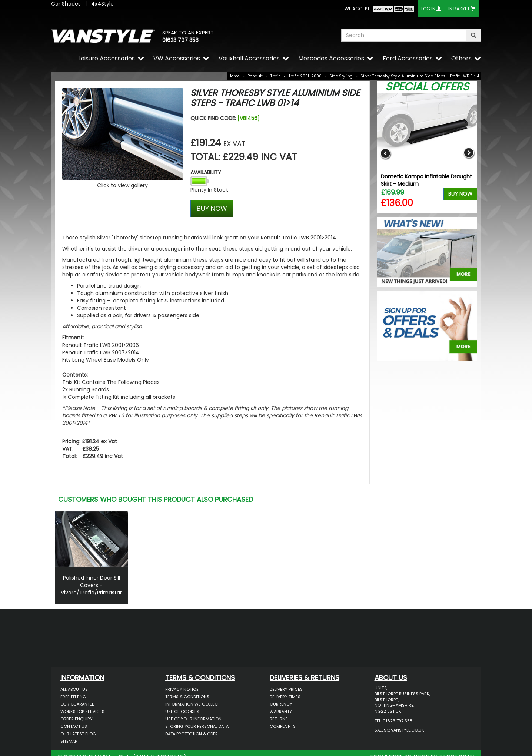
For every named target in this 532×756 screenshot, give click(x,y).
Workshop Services (82, 712)
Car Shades (66, 4)
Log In (428, 9)
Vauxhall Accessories (249, 58)
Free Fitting (73, 697)
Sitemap (69, 741)
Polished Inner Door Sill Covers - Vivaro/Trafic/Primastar (91, 585)
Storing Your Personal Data (197, 726)
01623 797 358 (180, 40)
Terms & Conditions (187, 697)
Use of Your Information (193, 719)
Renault (255, 76)
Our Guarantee (77, 704)
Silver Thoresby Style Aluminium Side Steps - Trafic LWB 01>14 (420, 76)
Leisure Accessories (107, 58)
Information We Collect (193, 704)
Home (234, 76)
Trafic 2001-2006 (305, 76)
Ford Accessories (408, 58)
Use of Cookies (182, 712)
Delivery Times (285, 697)
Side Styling (341, 76)
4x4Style (102, 4)
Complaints (283, 726)
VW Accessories (177, 58)
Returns (279, 719)
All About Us (74, 689)
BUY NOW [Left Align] (212, 208)
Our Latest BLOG (78, 734)
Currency (281, 704)
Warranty (281, 712)
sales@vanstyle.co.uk (399, 730)
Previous (385, 153)
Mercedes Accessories (331, 58)
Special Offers (427, 87)
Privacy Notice (182, 689)
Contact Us (74, 726)
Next (469, 153)
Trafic (276, 76)
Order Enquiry (77, 719)
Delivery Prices (286, 689)
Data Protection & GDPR (192, 734)
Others (461, 58)
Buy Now (460, 194)
